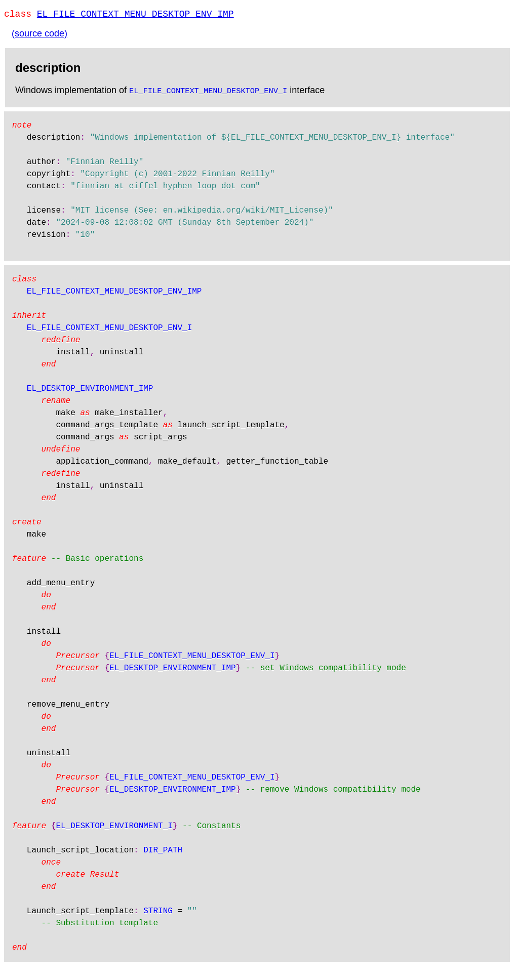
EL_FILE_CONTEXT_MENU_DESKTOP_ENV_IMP (135, 15)
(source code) (39, 35)
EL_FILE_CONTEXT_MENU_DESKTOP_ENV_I (208, 92)
